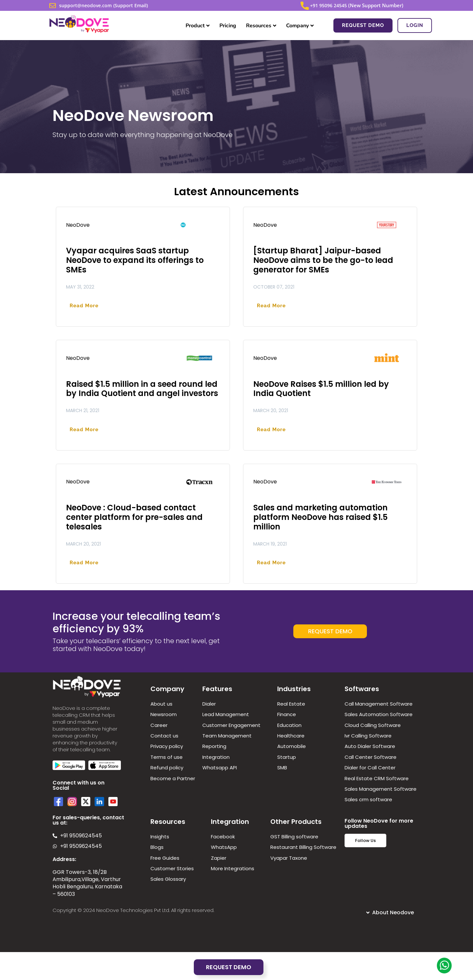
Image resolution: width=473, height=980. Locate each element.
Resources (261, 26)
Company (300, 26)
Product (198, 26)
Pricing (228, 26)
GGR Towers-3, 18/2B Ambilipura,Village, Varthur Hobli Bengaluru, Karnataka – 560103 (87, 883)
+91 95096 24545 (328, 5)
